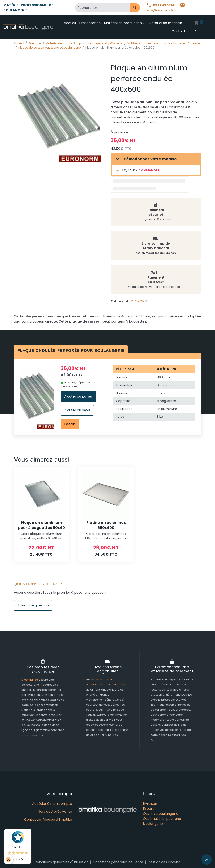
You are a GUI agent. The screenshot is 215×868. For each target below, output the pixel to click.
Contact (179, 31)
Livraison (150, 804)
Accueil (70, 23)
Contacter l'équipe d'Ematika (48, 819)
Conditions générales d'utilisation (61, 862)
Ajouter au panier (78, 396)
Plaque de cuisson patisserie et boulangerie (50, 48)
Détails (70, 424)
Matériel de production (123, 23)
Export (148, 809)
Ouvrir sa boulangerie (161, 814)
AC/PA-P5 (126, 170)
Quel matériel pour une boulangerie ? (162, 821)
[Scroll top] (207, 860)
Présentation (90, 23)
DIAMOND (139, 301)
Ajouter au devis (77, 410)
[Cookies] (9, 859)
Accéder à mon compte (52, 804)
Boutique (35, 43)
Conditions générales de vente (118, 862)
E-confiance (30, 680)
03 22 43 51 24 (162, 5)
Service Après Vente (55, 812)
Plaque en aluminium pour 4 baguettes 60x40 (41, 525)
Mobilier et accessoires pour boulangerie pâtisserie (163, 43)
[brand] (29, 27)
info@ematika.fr (167, 8)
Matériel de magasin (165, 23)
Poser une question (33, 605)
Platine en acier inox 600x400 (106, 525)
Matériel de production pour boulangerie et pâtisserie (84, 43)
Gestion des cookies (164, 862)
